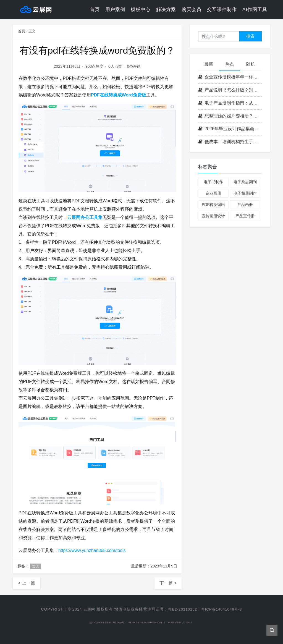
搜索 (250, 36)
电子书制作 (213, 182)
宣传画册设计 (213, 216)
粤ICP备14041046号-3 (223, 609)
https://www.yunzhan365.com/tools (92, 550)
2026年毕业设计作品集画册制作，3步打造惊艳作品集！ (230, 129)
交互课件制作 (222, 10)
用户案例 (115, 10)
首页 (95, 10)
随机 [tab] (251, 64)
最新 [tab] (209, 64)
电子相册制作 (245, 193)
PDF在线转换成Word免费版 (119, 95)
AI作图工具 (255, 10)
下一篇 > (168, 583)
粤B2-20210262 (182, 609)
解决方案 (166, 10)
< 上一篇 (27, 583)
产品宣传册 (245, 216)
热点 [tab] (230, 64)
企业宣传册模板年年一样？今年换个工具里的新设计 (230, 77)
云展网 (87, 609)
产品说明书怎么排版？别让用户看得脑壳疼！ (230, 90)
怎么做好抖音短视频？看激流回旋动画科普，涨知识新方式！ (142, 622)
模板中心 (141, 10)
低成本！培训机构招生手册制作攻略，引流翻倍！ (230, 142)
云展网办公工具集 (85, 217)
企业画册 (213, 193)
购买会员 (192, 10)
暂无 (36, 566)
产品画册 (245, 205)
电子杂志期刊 (245, 182)
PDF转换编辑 (213, 205)
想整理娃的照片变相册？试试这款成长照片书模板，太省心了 (230, 116)
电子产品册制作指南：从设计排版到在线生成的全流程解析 (230, 103)
